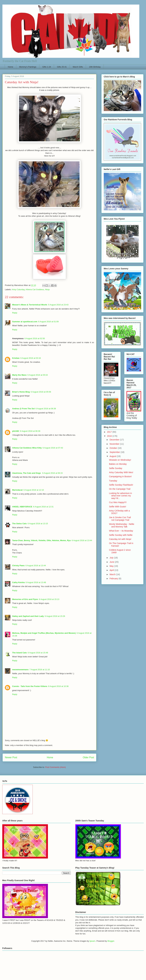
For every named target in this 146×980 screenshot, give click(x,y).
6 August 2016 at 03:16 (31, 358)
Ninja (47, 289)
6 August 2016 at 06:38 (46, 409)
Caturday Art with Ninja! (120, 539)
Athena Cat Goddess (35, 289)
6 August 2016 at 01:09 (48, 322)
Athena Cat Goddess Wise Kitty (27, 448)
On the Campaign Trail (120, 489)
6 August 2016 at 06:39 (30, 431)
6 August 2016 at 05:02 (38, 375)
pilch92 (16, 431)
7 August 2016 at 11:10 (40, 670)
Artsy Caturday (18, 289)
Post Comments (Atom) (55, 767)
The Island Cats (19, 653)
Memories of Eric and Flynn (25, 599)
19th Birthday (95, 67)
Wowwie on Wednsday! (120, 460)
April (112, 570)
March (113, 574)
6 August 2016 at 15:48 (38, 653)
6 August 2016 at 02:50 (35, 338)
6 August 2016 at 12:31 (43, 507)
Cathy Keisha (18, 582)
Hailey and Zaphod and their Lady (28, 616)
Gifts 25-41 (62, 67)
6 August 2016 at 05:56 (41, 392)
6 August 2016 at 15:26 (55, 616)
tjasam (92, 941)
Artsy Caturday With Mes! (121, 472)
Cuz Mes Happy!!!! (118, 502)
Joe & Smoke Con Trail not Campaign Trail (120, 519)
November (115, 444)
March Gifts (78, 67)
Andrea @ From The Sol (23, 409)
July (112, 558)
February (114, 579)
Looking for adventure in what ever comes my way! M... (120, 496)
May (112, 566)
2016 (110, 436)
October (114, 448)
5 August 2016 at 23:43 (58, 305)
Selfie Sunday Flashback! (121, 485)
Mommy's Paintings (28, 67)
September (115, 452)
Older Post (88, 757)
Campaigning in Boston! (120, 476)
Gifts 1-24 (47, 67)
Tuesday (113, 481)
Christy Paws (18, 566)
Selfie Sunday (116, 468)
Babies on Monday (118, 464)
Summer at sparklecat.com (25, 322)
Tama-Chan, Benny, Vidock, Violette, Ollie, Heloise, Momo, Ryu (42, 540)
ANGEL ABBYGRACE (22, 507)
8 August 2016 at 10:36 (58, 686)
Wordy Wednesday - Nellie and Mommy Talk (122, 525)
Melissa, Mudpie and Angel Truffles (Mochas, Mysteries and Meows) (44, 633)
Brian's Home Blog (21, 392)
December (115, 440)
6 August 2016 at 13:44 (82, 540)
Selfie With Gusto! (118, 507)
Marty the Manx (19, 375)
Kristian (16, 358)
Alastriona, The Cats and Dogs (27, 473)
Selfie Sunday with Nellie (121, 535)
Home (11, 67)
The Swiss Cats (19, 524)
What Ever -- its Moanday (121, 531)
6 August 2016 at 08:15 (52, 473)
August (113, 456)
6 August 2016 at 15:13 (49, 599)
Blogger (111, 941)
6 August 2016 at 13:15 (38, 524)
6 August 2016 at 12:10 (34, 490)
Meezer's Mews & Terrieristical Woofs (30, 305)
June (112, 562)
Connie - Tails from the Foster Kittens (30, 686)
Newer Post (11, 757)
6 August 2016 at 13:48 (36, 582)
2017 (110, 432)
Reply (15, 313)
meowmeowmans (20, 670)
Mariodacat (17, 490)
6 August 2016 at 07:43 (53, 448)
